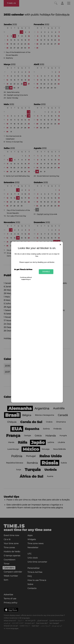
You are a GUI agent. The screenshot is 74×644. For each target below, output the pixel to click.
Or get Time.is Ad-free (23, 269)
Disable (46, 272)
